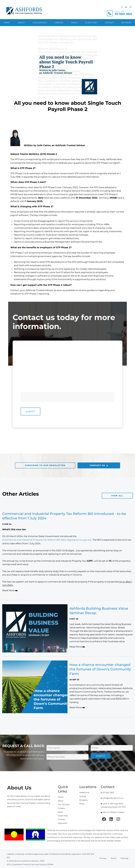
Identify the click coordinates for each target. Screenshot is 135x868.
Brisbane (83, 800)
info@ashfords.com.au (112, 798)
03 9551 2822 (107, 793)
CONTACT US (85, 464)
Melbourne (84, 793)
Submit (31, 411)
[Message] (67, 397)
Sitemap (124, 858)
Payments (126, 23)
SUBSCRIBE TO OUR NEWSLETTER (34, 464)
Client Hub (91, 23)
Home (7, 23)
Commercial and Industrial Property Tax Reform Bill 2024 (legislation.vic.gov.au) (47, 540)
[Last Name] (92, 361)
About (21, 23)
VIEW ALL (127, 494)
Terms (113, 858)
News (74, 23)
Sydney (83, 796)
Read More (10, 591)
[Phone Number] (92, 377)
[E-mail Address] (43, 377)
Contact (109, 23)
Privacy (103, 858)
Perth (82, 804)
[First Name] (43, 361)
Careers (59, 23)
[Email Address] (112, 748)
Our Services (39, 23)
